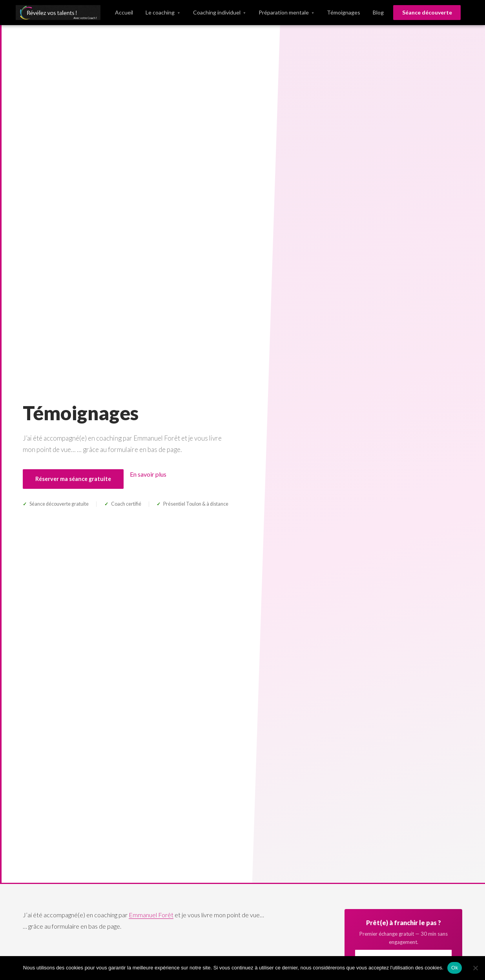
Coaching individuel (220, 13)
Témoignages (344, 12)
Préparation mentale (286, 13)
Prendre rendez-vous (390, 510)
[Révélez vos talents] (58, 13)
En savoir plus (148, 474)
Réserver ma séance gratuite (73, 479)
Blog (378, 12)
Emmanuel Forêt (151, 915)
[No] (475, 968)
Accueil (124, 12)
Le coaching (163, 13)
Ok (455, 968)
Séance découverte (427, 12)
